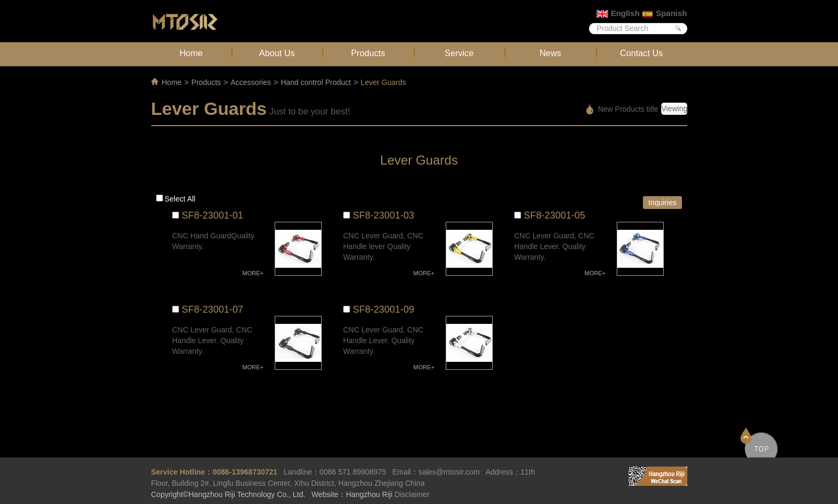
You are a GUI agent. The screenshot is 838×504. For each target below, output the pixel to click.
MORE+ (253, 273)
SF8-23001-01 (212, 215)
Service (459, 53)
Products (368, 53)
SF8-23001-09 (383, 309)
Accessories (250, 82)
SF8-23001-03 (383, 215)
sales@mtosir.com (449, 472)
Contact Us (641, 53)
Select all (180, 199)
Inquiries (662, 203)
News (550, 53)
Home (191, 53)
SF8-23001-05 (554, 215)
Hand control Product (316, 82)
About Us (277, 53)
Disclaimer (412, 494)
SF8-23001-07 (212, 309)
